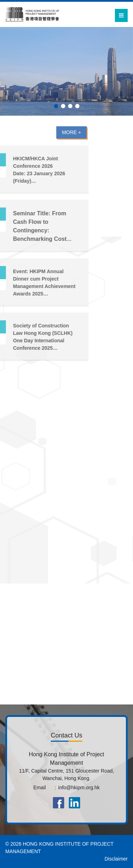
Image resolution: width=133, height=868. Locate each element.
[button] (56, 106)
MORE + (50, 132)
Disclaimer (116, 859)
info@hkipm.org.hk (79, 787)
